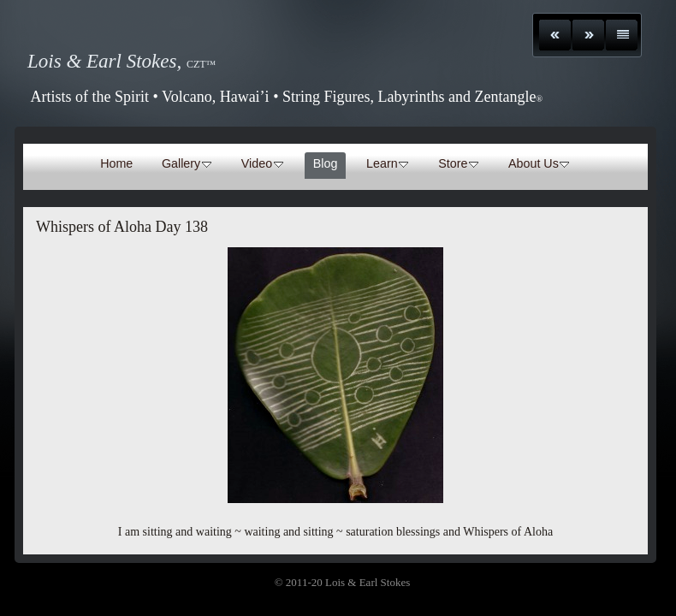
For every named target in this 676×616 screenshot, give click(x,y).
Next (588, 35)
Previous (555, 35)
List (622, 35)
